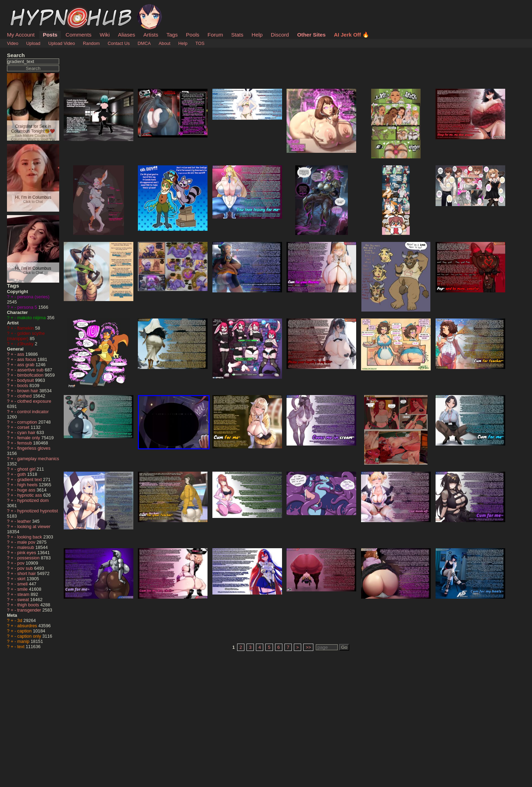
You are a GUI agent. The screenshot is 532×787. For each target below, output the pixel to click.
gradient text (30, 479)
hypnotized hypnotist (38, 511)
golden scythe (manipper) (26, 336)
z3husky (26, 344)
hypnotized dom (33, 500)
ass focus (28, 359)
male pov (27, 542)
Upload (33, 43)
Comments (78, 35)
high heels (28, 485)
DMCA (144, 43)
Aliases (127, 35)
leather (25, 521)
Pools (193, 35)
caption (25, 631)
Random (91, 43)
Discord (280, 35)
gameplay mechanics (38, 459)
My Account (21, 35)
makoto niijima (32, 318)
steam (24, 594)
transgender (30, 610)
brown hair (28, 391)
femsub (25, 443)
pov (22, 563)
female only (29, 438)
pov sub (26, 568)
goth (22, 474)
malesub (26, 547)
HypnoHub (26, 8)
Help (257, 35)
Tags (172, 35)
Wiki (105, 35)
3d (21, 620)
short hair (27, 573)
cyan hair (27, 432)
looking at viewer (34, 526)
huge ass (27, 490)
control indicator (33, 412)
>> (308, 647)
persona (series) (33, 297)
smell (23, 584)
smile (23, 589)
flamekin (26, 328)
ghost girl (27, 469)
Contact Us (119, 43)
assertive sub (31, 370)
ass (21, 354)
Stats (237, 35)
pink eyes (28, 553)
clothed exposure (34, 401)
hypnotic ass (30, 495)
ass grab (27, 365)
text (22, 647)
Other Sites (311, 35)
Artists (151, 35)
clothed (25, 396)
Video (13, 43)
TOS (200, 43)
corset (24, 427)
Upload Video (62, 43)
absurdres (28, 626)
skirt (22, 579)
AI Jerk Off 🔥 (351, 35)
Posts (50, 35)
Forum (215, 35)
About (165, 43)
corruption (28, 422)
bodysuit (26, 380)
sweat (24, 600)
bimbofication (31, 375)
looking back (30, 537)
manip (24, 641)
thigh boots (29, 605)
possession (29, 558)
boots (24, 385)
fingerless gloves (34, 448)
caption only (30, 636)
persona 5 (28, 307)
